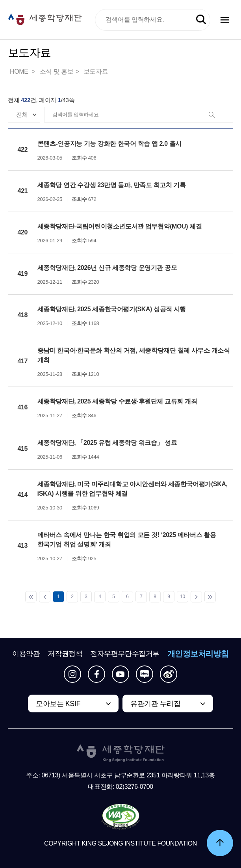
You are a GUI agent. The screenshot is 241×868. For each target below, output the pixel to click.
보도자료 (96, 72)
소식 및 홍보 (57, 72)
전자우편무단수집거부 (125, 654)
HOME (20, 72)
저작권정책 (65, 654)
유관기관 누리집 (155, 704)
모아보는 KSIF (58, 704)
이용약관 (26, 654)
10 (183, 597)
